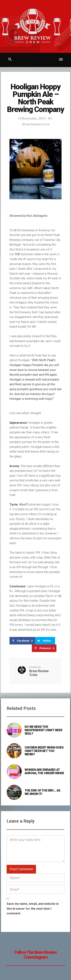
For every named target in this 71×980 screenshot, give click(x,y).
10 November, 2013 (32, 118)
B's (50, 118)
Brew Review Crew (36, 124)
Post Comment (21, 869)
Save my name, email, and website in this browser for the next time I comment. (33, 909)
